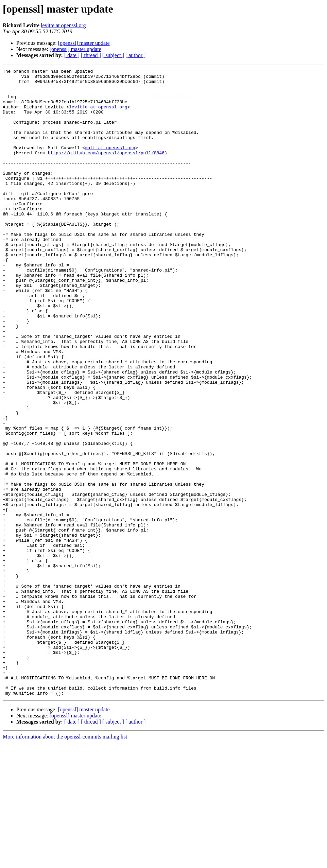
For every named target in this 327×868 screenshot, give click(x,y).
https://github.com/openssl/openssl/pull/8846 (106, 170)
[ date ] (72, 55)
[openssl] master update (84, 43)
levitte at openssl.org (63, 25)
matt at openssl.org (110, 164)
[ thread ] (91, 55)
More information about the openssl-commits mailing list (65, 862)
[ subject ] (113, 55)
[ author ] (136, 55)
